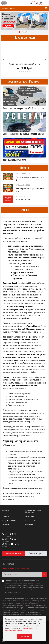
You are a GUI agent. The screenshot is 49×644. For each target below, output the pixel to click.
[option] (24, 21)
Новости (24, 168)
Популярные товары (25, 37)
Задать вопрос (36, 553)
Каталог (5, 511)
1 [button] (19, 32)
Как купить (29, 517)
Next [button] (46, 59)
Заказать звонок (13, 553)
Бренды (25, 210)
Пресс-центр (30, 521)
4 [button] (30, 32)
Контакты (6, 525)
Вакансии (29, 525)
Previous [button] (3, 59)
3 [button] (26, 32)
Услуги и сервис (9, 521)
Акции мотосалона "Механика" (25, 81)
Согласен (24, 637)
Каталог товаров (10, 9)
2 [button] (23, 32)
